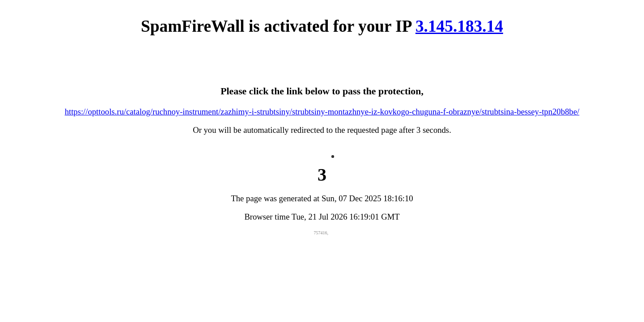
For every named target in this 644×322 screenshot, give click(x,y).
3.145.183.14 (459, 26)
